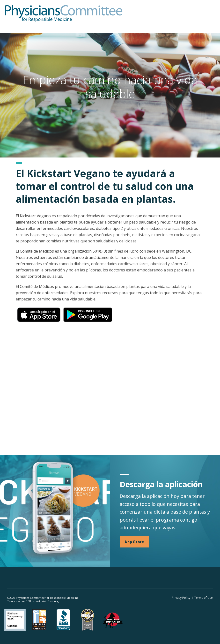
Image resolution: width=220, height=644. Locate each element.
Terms (204, 598)
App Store (134, 542)
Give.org (53, 601)
